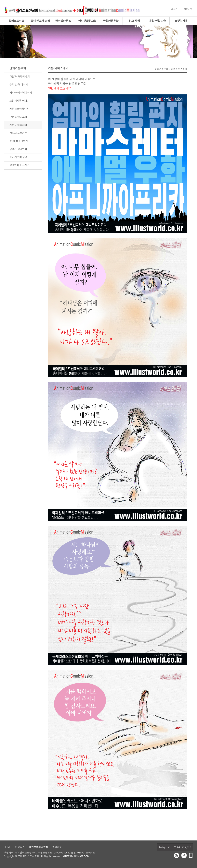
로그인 (174, 9)
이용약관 (20, 847)
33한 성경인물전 (19, 141)
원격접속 (57, 847)
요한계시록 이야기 (19, 101)
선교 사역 (134, 21)
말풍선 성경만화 (18, 149)
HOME (7, 847)
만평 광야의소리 (18, 117)
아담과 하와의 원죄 (20, 77)
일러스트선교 (16, 21)
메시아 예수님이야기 (21, 93)
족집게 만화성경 (18, 157)
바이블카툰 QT (64, 21)
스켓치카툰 (181, 21)
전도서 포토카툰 (18, 133)
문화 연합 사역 (158, 21)
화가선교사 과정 (41, 21)
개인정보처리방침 (38, 847)
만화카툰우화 (111, 21)
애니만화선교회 (87, 21)
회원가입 (188, 9)
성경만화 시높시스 (19, 165)
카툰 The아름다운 (19, 109)
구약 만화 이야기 (19, 85)
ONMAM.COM (82, 856)
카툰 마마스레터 (18, 125)
